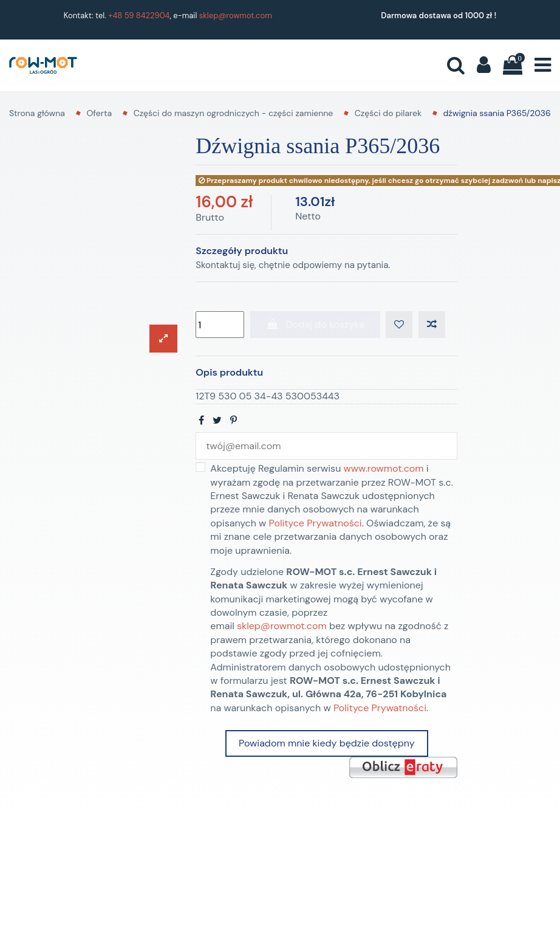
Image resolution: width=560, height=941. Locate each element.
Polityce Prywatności (316, 523)
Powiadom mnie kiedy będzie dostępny (326, 743)
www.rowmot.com (384, 468)
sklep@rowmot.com (236, 16)
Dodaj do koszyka (315, 324)
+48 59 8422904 (139, 16)
